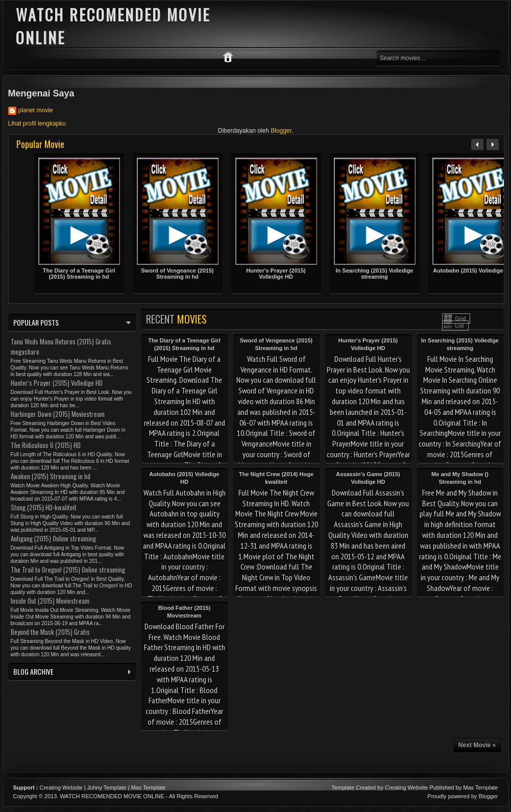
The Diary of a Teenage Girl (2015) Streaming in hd (79, 274)
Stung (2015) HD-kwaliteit (44, 507)
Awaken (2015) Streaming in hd (51, 476)
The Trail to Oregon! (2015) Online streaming (68, 570)
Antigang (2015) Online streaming (53, 538)
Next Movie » (477, 745)
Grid (461, 318)
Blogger (281, 131)
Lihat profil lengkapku (37, 124)
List (460, 326)
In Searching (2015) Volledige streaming (374, 274)
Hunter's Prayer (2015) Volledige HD (276, 274)
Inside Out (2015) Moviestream (50, 601)
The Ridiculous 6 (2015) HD (46, 445)
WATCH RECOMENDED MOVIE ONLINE (112, 796)
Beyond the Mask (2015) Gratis (50, 632)
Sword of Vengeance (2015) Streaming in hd (177, 274)
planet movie (36, 110)
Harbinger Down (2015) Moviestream (58, 414)
